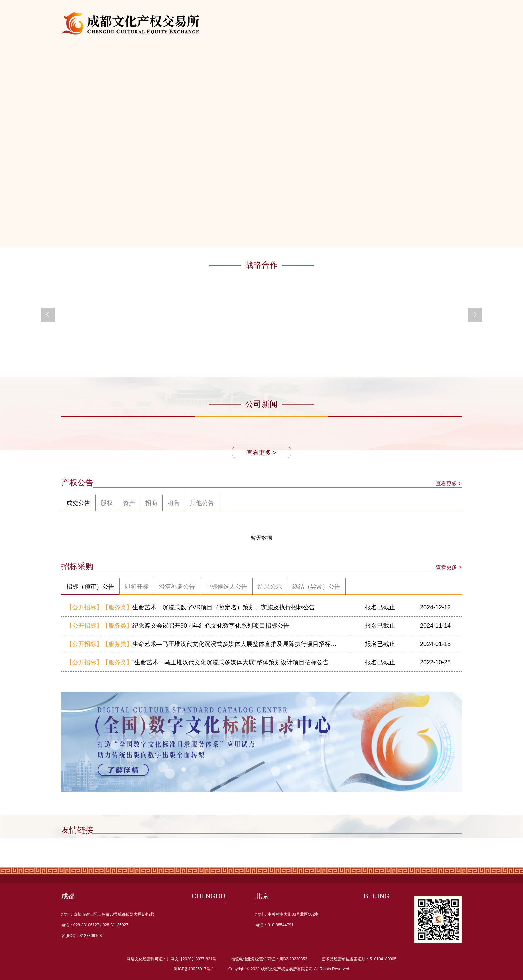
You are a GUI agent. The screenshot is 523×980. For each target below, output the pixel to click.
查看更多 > (261, 453)
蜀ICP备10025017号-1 (194, 969)
